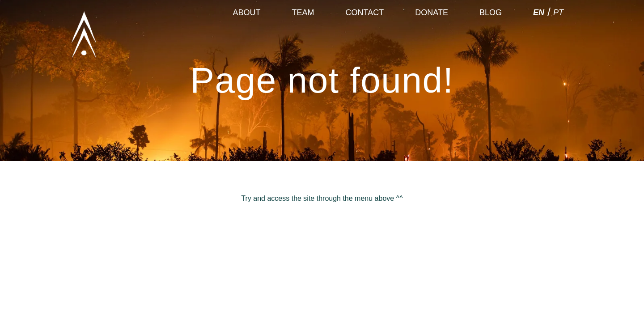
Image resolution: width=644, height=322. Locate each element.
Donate (432, 34)
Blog (491, 34)
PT (558, 34)
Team (303, 34)
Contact (365, 34)
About (247, 34)
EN (539, 34)
